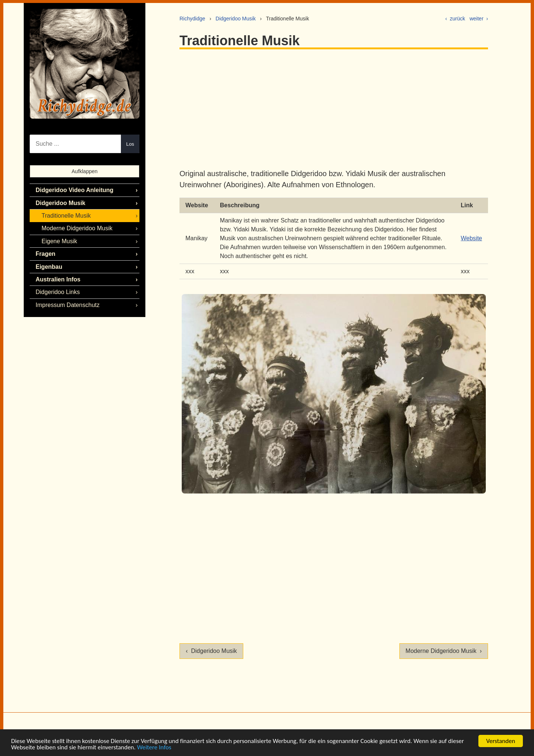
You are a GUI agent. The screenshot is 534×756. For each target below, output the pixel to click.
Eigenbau (49, 267)
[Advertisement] (334, 109)
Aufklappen (85, 171)
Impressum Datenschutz (68, 305)
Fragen (45, 254)
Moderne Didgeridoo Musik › (444, 651)
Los (130, 144)
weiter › (479, 19)
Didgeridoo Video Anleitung (75, 190)
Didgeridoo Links (58, 292)
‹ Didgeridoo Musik (211, 651)
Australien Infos (58, 279)
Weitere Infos (154, 748)
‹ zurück (455, 19)
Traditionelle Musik (66, 216)
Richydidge (192, 19)
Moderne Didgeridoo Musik (77, 228)
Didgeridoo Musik (235, 19)
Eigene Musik (59, 241)
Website (471, 238)
